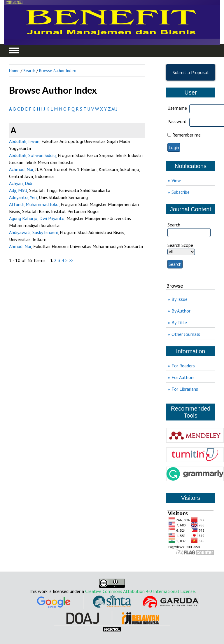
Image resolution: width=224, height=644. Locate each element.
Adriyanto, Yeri (23, 197)
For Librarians (185, 389)
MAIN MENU (14, 50)
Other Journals (186, 334)
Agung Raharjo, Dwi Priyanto (37, 218)
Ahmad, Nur (20, 246)
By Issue (180, 299)
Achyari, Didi (21, 183)
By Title (179, 322)
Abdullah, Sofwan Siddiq (32, 155)
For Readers (183, 366)
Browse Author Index (57, 71)
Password (177, 121)
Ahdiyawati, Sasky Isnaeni (33, 232)
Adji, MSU (18, 190)
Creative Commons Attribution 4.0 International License (140, 591)
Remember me (187, 135)
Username (177, 108)
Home (14, 71)
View (176, 180)
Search (29, 71)
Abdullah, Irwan (24, 141)
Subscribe (181, 192)
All (114, 109)
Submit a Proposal (191, 72)
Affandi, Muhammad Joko (34, 204)
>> (71, 260)
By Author (181, 311)
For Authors (183, 377)
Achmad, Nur (21, 169)
